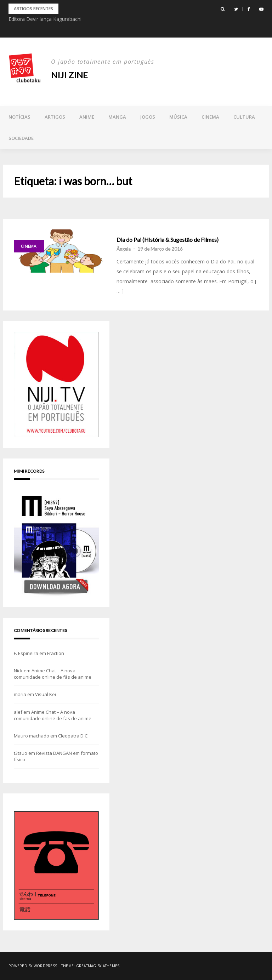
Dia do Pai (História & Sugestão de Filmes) (168, 240)
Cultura (244, 117)
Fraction (56, 653)
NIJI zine (69, 75)
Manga (117, 117)
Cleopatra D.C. (73, 736)
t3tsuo (21, 753)
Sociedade (21, 138)
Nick (18, 671)
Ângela (124, 249)
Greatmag (86, 966)
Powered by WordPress (33, 966)
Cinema (210, 117)
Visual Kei (46, 694)
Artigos (55, 117)
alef (18, 712)
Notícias (19, 117)
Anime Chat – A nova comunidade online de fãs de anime (53, 674)
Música (178, 117)
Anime (87, 117)
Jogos (148, 117)
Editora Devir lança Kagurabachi (45, 19)
